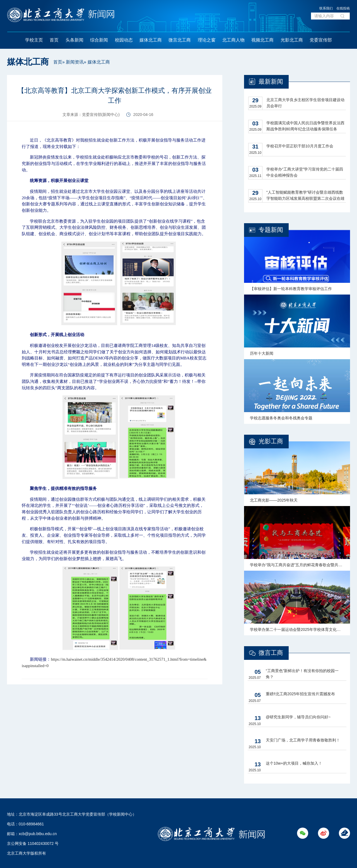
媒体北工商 (151, 40)
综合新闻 (99, 40)
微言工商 (271, 653)
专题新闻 (271, 230)
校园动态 (124, 40)
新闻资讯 (75, 62)
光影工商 (271, 441)
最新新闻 (271, 82)
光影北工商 (292, 40)
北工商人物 (233, 40)
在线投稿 (343, 8)
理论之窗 (207, 40)
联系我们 (326, 8)
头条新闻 (74, 40)
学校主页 (34, 40)
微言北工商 (180, 40)
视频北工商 (262, 40)
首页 (54, 40)
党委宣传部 (321, 40)
